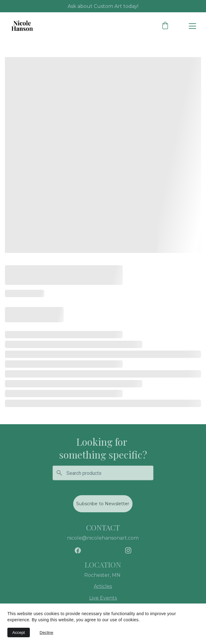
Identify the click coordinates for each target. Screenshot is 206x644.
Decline (46, 632)
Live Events (103, 598)
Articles (103, 587)
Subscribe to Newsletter (103, 505)
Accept (19, 632)
